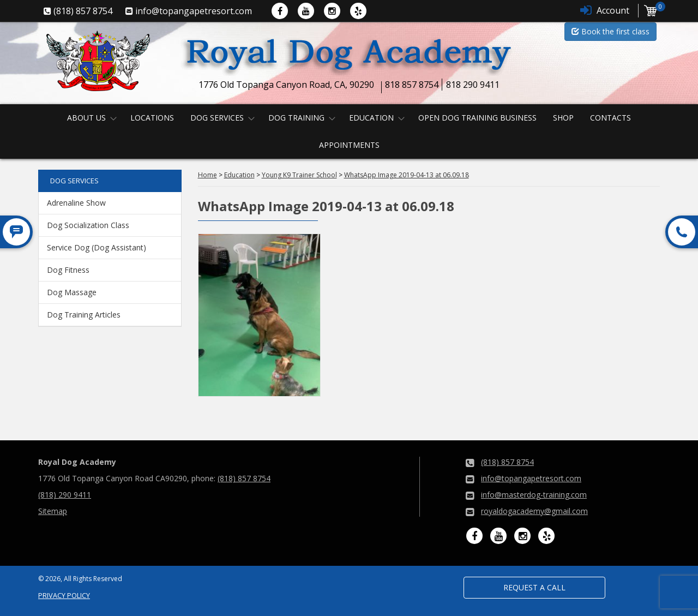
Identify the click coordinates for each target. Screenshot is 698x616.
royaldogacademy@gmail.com (534, 511)
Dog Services (217, 118)
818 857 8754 (412, 85)
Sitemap (53, 511)
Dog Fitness (68, 270)
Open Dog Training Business (477, 118)
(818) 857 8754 (244, 478)
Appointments (349, 145)
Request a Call (534, 587)
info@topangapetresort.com (531, 478)
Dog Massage (72, 292)
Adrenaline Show (76, 203)
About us (86, 118)
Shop (563, 118)
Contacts (610, 118)
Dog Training (296, 118)
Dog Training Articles (84, 315)
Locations (152, 118)
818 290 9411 (473, 85)
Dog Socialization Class (88, 225)
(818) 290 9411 (65, 495)
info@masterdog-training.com (534, 495)
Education (371, 118)
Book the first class (610, 31)
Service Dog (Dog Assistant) (97, 247)
